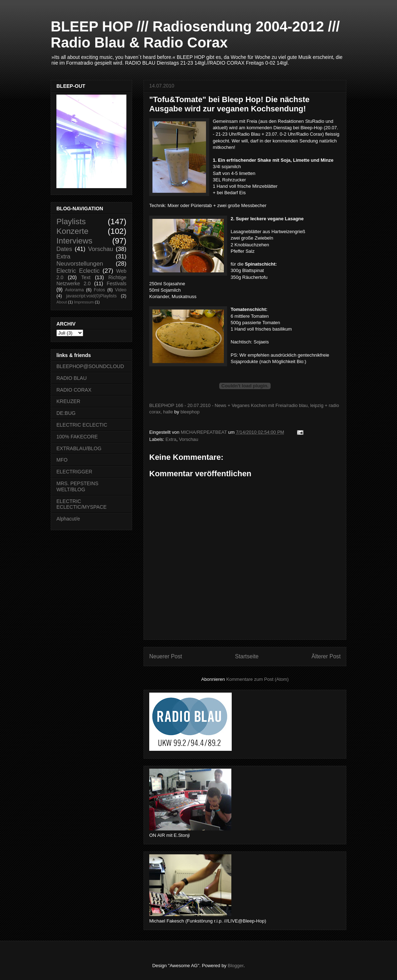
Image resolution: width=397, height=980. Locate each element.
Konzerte (72, 231)
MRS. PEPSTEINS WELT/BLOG (77, 486)
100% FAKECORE (77, 437)
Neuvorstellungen (80, 264)
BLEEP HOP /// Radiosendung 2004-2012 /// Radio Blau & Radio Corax (195, 34)
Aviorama (74, 290)
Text (86, 277)
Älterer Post (326, 656)
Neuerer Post (166, 656)
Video (121, 290)
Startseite (247, 656)
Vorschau (189, 439)
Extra (171, 439)
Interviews (74, 241)
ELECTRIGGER (74, 472)
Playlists (71, 222)
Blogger (236, 966)
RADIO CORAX (74, 390)
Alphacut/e (68, 519)
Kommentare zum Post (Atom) (258, 679)
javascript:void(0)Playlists (91, 296)
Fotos (100, 290)
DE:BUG (66, 413)
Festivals (117, 283)
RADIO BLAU (72, 378)
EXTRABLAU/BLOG (79, 448)
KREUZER (68, 401)
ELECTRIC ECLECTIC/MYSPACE (82, 504)
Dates (64, 249)
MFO (62, 460)
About (62, 302)
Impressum (84, 302)
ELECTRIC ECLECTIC (82, 425)
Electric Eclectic (78, 271)
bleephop (190, 412)
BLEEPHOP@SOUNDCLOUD (90, 366)
